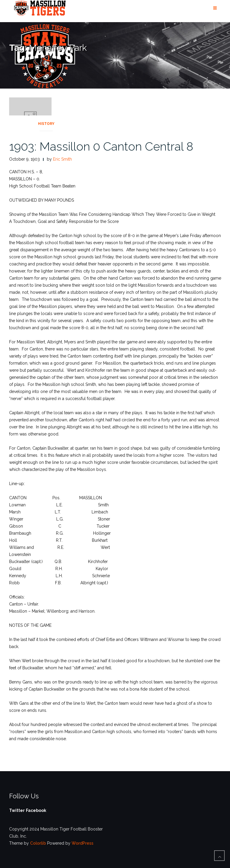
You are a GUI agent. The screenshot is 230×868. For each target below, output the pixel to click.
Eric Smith (62, 159)
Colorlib (38, 843)
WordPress (82, 843)
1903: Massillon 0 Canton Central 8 (101, 146)
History (46, 124)
